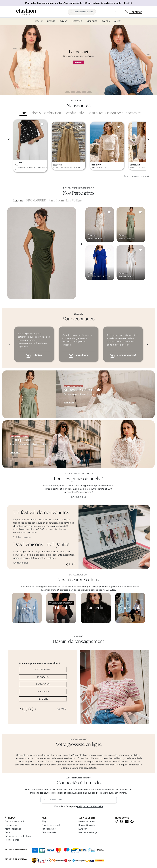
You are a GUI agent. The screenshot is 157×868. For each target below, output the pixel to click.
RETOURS (43, 699)
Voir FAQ (62, 709)
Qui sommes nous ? (14, 821)
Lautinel (19, 201)
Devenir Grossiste (87, 825)
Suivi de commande (51, 825)
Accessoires (133, 113)
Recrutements (12, 840)
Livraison (83, 829)
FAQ (44, 821)
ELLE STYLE (19, 163)
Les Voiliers (74, 201)
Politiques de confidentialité (18, 836)
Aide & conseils (49, 832)
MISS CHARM (96, 165)
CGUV (8, 832)
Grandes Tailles (75, 113)
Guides (118, 21)
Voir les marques (22, 537)
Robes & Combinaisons (46, 113)
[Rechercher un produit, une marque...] (85, 12)
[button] (67, 564)
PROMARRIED (36, 201)
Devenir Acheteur (87, 821)
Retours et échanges (89, 832)
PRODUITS (43, 677)
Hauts (23, 113)
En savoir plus (79, 497)
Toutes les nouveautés (137, 176)
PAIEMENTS (43, 691)
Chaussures (95, 113)
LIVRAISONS (43, 684)
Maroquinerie (114, 113)
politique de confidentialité (90, 806)
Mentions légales (13, 829)
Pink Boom (56, 201)
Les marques (11, 825)
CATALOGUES (43, 669)
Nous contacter (49, 829)
